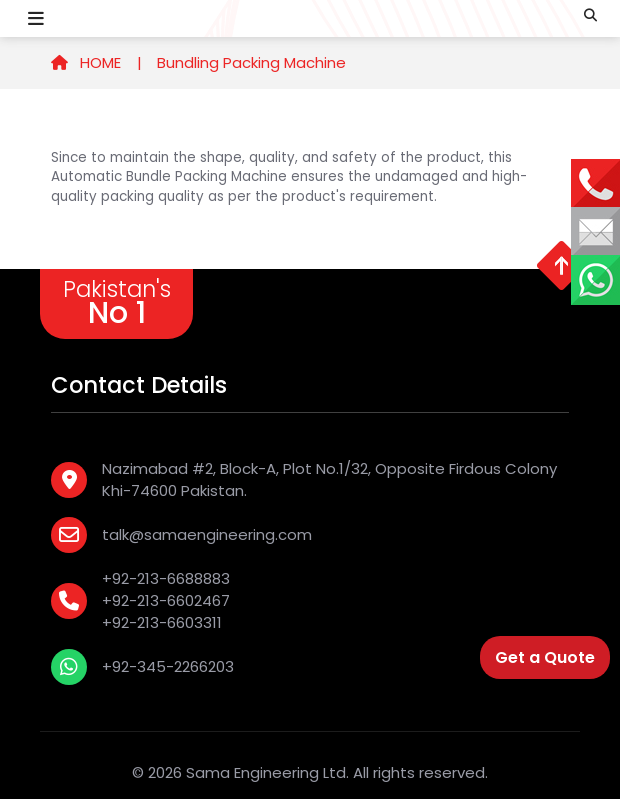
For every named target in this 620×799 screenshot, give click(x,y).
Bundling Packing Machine (251, 62)
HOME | (96, 62)
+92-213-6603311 (162, 622)
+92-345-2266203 (168, 666)
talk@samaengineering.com (207, 534)
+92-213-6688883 (166, 578)
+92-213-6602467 (166, 600)
